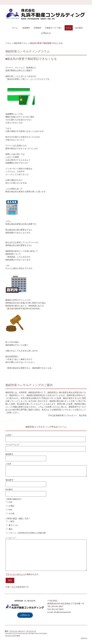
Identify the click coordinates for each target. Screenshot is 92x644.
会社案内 (79, 28)
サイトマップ (31, 631)
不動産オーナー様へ (54, 28)
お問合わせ (46, 33)
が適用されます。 (23, 574)
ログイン (84, 638)
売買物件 (37, 28)
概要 (6, 631)
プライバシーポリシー (15, 574)
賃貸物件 (26, 28)
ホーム (15, 28)
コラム (69, 28)
